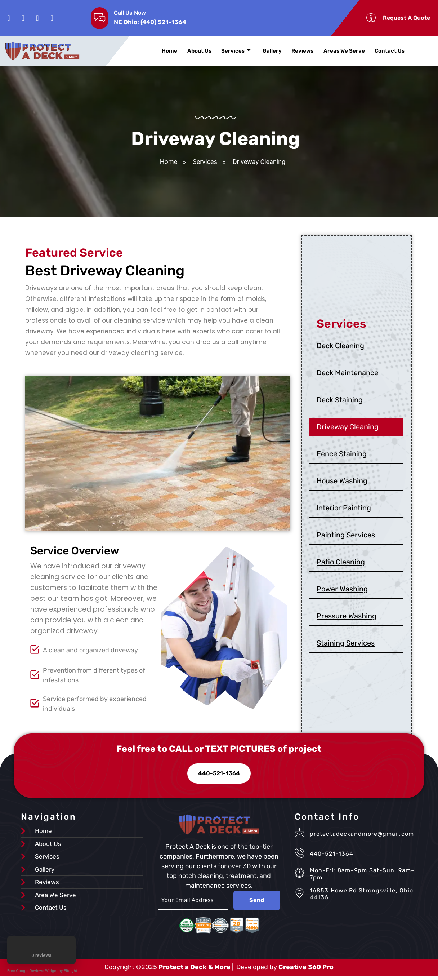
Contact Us (382, 51)
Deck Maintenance (347, 374)
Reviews (297, 51)
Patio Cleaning (341, 564)
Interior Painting (344, 510)
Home (169, 51)
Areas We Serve (337, 51)
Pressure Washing (347, 618)
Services (233, 51)
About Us (197, 51)
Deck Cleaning (340, 347)
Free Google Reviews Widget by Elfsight (42, 971)
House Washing (342, 483)
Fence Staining (342, 456)
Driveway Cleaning (348, 429)
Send (257, 904)
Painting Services (346, 537)
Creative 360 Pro (306, 971)
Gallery (268, 51)
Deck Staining (340, 402)
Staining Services (346, 645)
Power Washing (342, 591)
